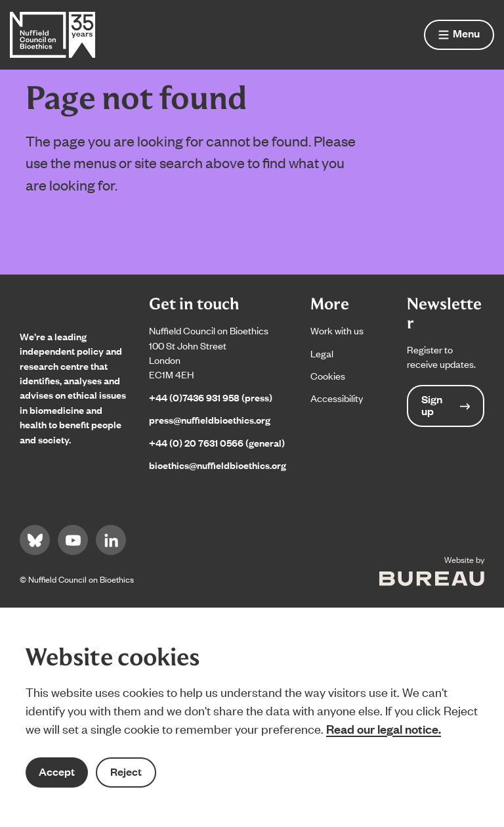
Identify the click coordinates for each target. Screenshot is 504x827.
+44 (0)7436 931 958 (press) (211, 397)
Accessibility (337, 398)
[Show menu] (459, 35)
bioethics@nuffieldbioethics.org (218, 465)
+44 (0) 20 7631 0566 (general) (217, 442)
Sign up (446, 405)
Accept (57, 771)
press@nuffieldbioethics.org (210, 419)
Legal (322, 353)
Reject (126, 771)
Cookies (328, 375)
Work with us (337, 330)
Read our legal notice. (384, 728)
